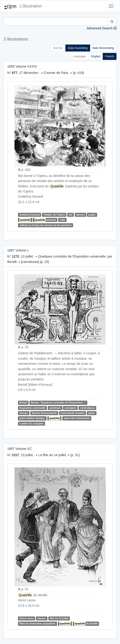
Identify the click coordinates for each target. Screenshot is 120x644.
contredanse (87, 408)
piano (92, 413)
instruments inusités (72, 413)
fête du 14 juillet (59, 618)
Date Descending (103, 48)
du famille (86, 623)
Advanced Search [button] (100, 28)
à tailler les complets (31, 424)
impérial (45, 220)
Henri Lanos (26, 618)
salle (62, 220)
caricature (71, 408)
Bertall (23, 403)
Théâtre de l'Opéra (54, 215)
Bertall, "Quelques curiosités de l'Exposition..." (58, 403)
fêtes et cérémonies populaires (37, 623)
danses (80, 215)
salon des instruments (77, 418)
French (110, 56)
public (92, 215)
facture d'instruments (44, 413)
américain (55, 408)
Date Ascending (78, 48)
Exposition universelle (32, 408)
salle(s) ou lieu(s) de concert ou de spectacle (45, 225)
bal (70, 215)
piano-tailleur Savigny (32, 418)
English (96, 56)
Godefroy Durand (29, 215)
